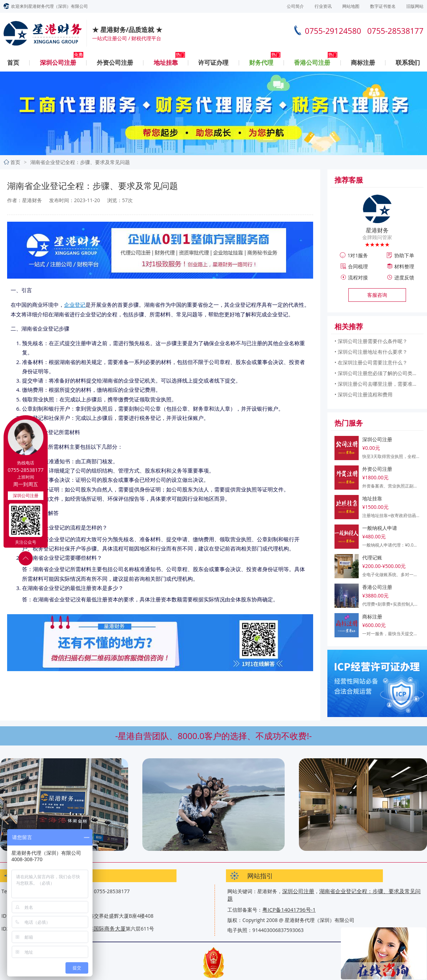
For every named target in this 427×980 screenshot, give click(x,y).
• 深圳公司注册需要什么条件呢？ (371, 341)
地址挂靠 (166, 62)
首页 (13, 62)
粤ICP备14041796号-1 (289, 910)
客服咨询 (377, 295)
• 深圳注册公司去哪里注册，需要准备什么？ (377, 384)
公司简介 (295, 6)
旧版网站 (415, 6)
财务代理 (261, 62)
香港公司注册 (312, 62)
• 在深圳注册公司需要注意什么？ (371, 362)
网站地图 (351, 6)
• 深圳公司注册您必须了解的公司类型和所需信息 (377, 373)
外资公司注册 (115, 62)
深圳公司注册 (58, 62)
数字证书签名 (383, 6)
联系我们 (408, 62)
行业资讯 (323, 6)
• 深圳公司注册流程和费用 (363, 394)
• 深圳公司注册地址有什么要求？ (371, 352)
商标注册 (363, 62)
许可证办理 (213, 62)
